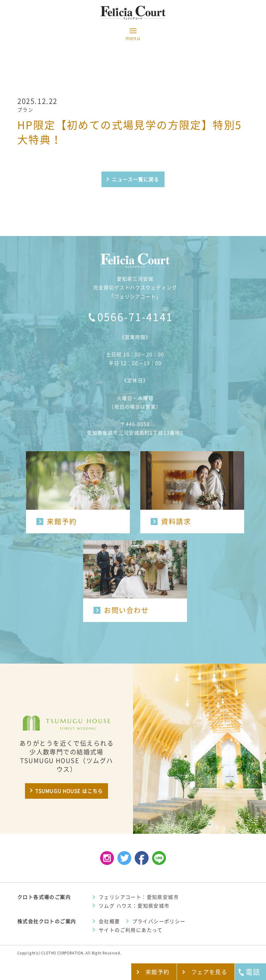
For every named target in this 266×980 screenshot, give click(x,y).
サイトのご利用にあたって (131, 930)
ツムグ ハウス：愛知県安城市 (134, 906)
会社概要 (109, 921)
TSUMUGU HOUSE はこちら (69, 791)
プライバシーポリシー (159, 921)
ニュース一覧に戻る (135, 180)
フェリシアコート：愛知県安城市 (139, 897)
